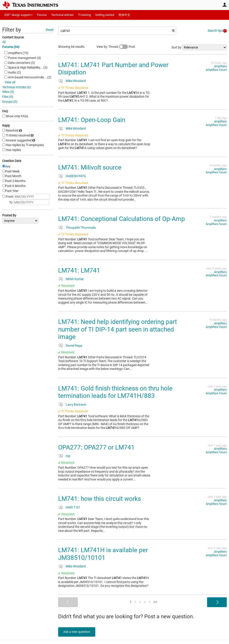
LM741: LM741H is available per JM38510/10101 (103, 554)
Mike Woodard (76, 81)
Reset (50, 30)
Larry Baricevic (76, 405)
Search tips (215, 31)
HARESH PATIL (76, 176)
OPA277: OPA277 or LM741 (96, 447)
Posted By (9, 215)
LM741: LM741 (79, 270)
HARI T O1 (73, 507)
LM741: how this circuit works (100, 499)
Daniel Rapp (74, 346)
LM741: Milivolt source (90, 167)
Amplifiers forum (216, 70)
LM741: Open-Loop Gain (92, 120)
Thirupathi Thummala (81, 228)
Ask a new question (78, 632)
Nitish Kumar (75, 279)
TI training (84, 15)
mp (68, 456)
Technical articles (62, 15)
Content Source (13, 37)
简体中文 (124, 15)
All (4, 42)
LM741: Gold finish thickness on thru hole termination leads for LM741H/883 (115, 392)
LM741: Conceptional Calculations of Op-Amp (122, 219)
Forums (42, 15)
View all (10, 82)
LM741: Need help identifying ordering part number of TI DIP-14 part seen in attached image (118, 329)
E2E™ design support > (19, 15)
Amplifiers (220, 66)
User (225, 5)
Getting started (105, 15)
